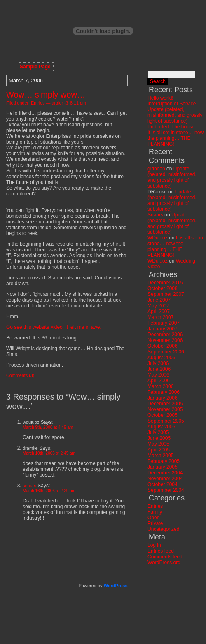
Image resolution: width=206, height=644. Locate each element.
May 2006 (158, 375)
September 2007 (166, 294)
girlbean (156, 169)
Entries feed (161, 551)
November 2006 (165, 340)
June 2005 (159, 438)
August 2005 (161, 427)
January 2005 (163, 467)
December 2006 (165, 335)
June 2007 (159, 300)
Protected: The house (171, 127)
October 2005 (163, 415)
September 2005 (166, 421)
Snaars (155, 215)
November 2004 (165, 479)
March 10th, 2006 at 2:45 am (49, 453)
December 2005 (165, 404)
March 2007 (160, 317)
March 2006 (160, 386)
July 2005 (158, 432)
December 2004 (165, 473)
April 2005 (159, 450)
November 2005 (165, 409)
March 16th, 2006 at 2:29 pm (49, 491)
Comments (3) (20, 375)
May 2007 (158, 306)
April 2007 (159, 312)
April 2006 (159, 381)
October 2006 (163, 346)
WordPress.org (164, 563)
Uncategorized (163, 529)
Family (155, 512)
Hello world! (160, 98)
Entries (38, 103)
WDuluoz (158, 238)
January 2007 (163, 329)
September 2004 (166, 490)
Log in (154, 545)
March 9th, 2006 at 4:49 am (48, 427)
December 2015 (165, 283)
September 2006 (166, 352)
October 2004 (163, 484)
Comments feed (165, 557)
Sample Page (35, 67)
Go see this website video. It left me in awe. (54, 327)
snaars (29, 486)
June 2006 (159, 369)
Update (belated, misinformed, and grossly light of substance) (175, 115)
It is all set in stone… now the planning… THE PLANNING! (176, 138)
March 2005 (160, 456)
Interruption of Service (172, 104)
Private (155, 523)
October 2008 (163, 288)
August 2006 (161, 358)
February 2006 (164, 392)
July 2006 (158, 363)
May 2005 (158, 444)
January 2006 (163, 398)
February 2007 (164, 323)
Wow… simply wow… (46, 95)
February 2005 (164, 461)
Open (153, 518)
